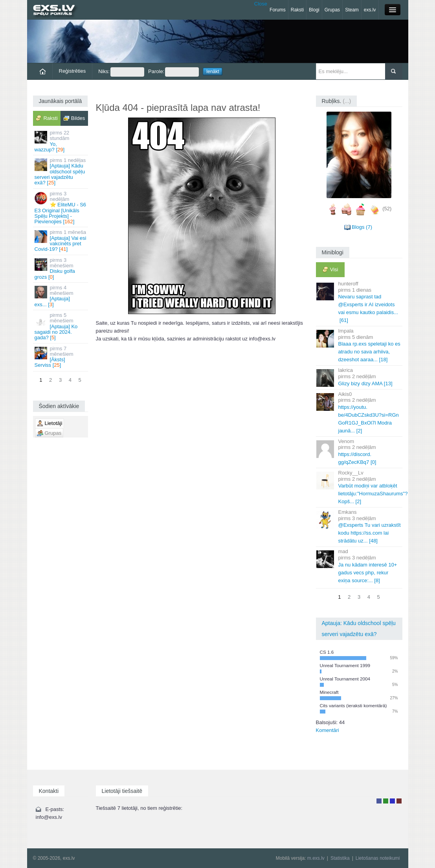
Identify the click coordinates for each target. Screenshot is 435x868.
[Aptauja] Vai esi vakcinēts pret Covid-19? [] (61, 241)
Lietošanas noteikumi (378, 858)
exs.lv (370, 10)
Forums (278, 10)
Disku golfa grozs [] (61, 268)
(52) (387, 209)
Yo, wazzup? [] (61, 141)
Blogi (314, 10)
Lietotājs (379, 801)
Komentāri (328, 730)
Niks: (121, 72)
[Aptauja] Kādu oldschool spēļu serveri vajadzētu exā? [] (61, 171)
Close (261, 4)
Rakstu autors (386, 801)
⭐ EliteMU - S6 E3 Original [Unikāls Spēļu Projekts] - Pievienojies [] (61, 208)
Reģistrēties (72, 71)
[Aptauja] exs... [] (61, 296)
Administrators (399, 801)
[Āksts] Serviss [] (61, 357)
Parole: (173, 72)
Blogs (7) (362, 227)
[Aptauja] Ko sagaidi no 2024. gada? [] (61, 326)
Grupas (332, 10)
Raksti (297, 10)
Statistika (340, 858)
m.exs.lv (316, 858)
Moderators (392, 801)
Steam (352, 10)
